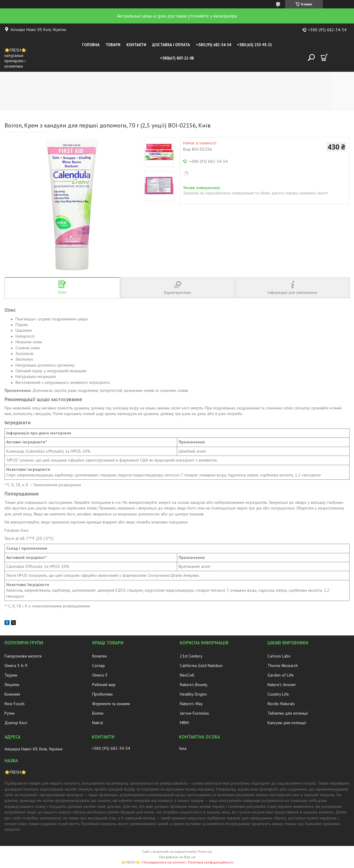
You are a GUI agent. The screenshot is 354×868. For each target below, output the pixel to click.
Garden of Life (281, 675)
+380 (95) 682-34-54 (213, 45)
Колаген (99, 656)
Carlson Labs (279, 656)
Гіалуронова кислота (23, 656)
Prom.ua (205, 851)
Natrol (98, 723)
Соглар (99, 666)
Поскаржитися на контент (164, 862)
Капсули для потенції (287, 723)
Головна (91, 45)
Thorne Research (283, 666)
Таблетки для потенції (288, 713)
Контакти (136, 45)
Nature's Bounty (194, 685)
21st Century (191, 656)
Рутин (10, 713)
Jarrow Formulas (194, 713)
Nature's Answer (282, 685)
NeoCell (187, 675)
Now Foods (15, 704)
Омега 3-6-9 (16, 666)
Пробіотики (102, 694)
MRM (184, 723)
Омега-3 (100, 675)
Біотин (98, 713)
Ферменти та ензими (111, 704)
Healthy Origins (193, 694)
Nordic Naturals (281, 704)
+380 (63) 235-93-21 (254, 45)
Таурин (11, 675)
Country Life (278, 694)
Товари (113, 45)
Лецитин (12, 685)
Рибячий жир (104, 685)
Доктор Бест (16, 723)
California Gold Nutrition (201, 666)
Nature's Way (191, 704)
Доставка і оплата (171, 45)
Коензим (12, 694)
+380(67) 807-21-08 (177, 58)
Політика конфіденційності (211, 862)
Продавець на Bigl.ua (177, 857)
